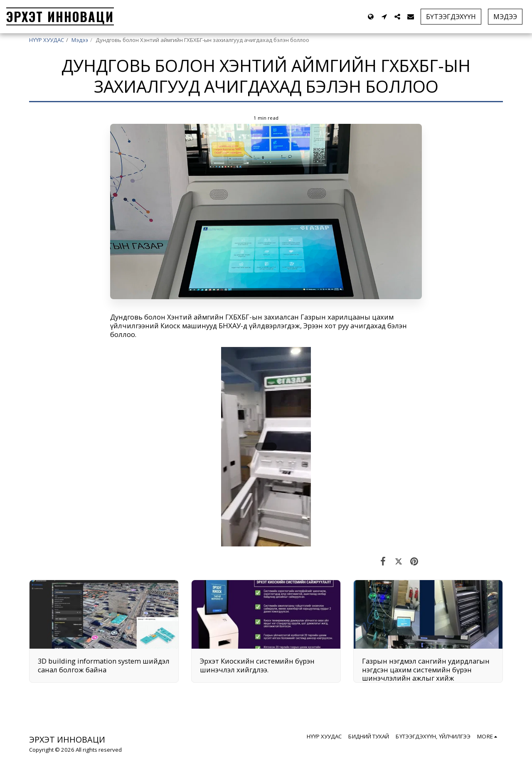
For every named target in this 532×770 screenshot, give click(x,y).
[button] (384, 17)
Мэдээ (80, 40)
